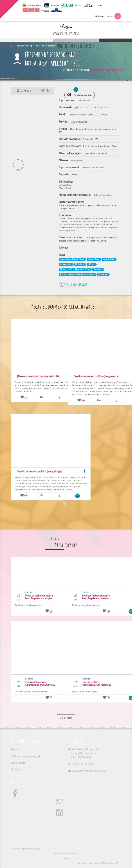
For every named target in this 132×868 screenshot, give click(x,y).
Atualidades (18, 763)
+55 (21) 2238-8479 (84, 764)
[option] (33, 125)
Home (5, 46)
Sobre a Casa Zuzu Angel (26, 756)
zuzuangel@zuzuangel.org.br (89, 771)
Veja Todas (66, 718)
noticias (26, 592)
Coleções (17, 769)
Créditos (66, 858)
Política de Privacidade (66, 854)
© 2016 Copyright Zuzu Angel (27, 849)
